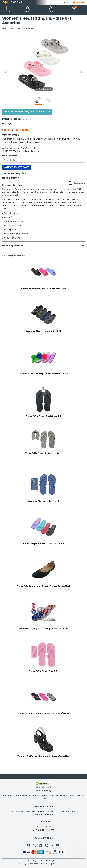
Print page (80, 183)
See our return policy (14, 173)
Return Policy (38, 811)
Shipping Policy (53, 811)
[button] (51, 9)
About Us (7, 796)
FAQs (27, 811)
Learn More (63, 862)
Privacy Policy (69, 811)
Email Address (10, 156)
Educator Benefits (41, 796)
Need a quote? (11, 178)
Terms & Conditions (44, 814)
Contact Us (17, 811)
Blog (43, 799)
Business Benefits (60, 796)
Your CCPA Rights (31, 861)
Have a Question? (14, 246)
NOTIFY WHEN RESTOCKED (17, 167)
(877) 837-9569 (77, 3)
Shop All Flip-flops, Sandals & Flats (27, 112)
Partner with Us (77, 796)
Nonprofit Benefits (22, 796)
